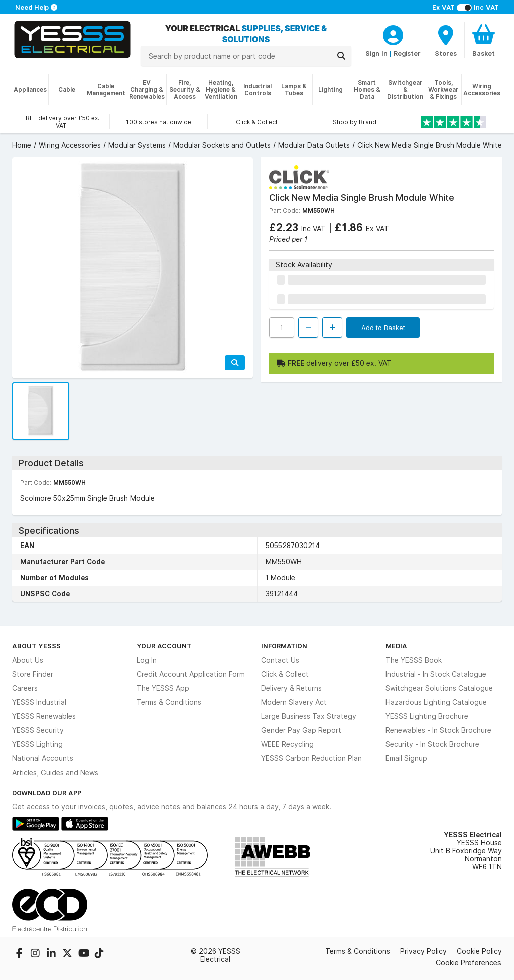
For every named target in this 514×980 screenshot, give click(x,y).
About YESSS (36, 646)
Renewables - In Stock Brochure (438, 730)
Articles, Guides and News (55, 773)
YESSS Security (38, 730)
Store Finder (33, 674)
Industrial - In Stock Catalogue (436, 674)
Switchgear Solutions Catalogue (439, 688)
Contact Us (280, 660)
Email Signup (406, 758)
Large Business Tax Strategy (309, 716)
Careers (25, 688)
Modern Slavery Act (294, 702)
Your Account (164, 646)
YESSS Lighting (37, 744)
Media (396, 646)
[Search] (341, 56)
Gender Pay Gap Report (301, 730)
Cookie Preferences (469, 963)
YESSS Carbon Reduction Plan (311, 758)
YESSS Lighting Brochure (427, 716)
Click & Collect (285, 674)
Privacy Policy (423, 951)
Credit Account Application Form (191, 674)
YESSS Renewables (44, 716)
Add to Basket (383, 328)
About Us (28, 660)
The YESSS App (163, 688)
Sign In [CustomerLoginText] (376, 53)
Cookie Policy (479, 951)
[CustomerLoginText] (393, 34)
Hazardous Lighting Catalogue (436, 702)
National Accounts (43, 758)
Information (284, 646)
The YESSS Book (414, 660)
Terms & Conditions (169, 702)
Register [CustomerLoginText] (407, 53)
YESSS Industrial (39, 702)
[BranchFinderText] (446, 40)
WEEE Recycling (287, 744)
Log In (147, 660)
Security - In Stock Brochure (432, 744)
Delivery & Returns (291, 688)
